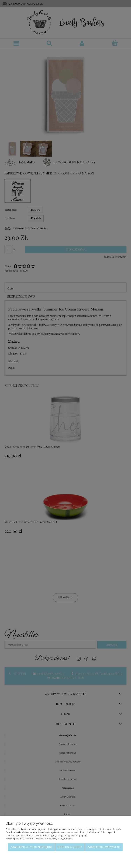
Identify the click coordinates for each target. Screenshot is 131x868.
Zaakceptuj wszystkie (104, 847)
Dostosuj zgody (70, 847)
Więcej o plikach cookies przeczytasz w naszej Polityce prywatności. (39, 839)
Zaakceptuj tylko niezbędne (32, 847)
